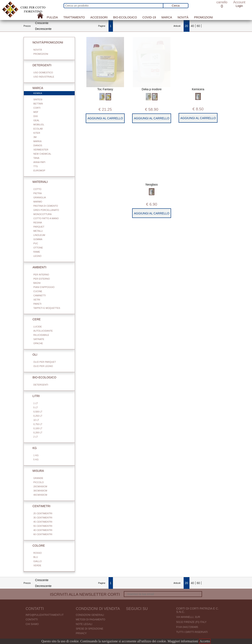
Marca (167, 17)
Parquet (39, 227)
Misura (36, 471)
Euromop (39, 171)
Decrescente (43, 29)
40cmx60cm (40, 495)
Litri (34, 396)
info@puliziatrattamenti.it (45, 615)
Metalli (38, 231)
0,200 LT (38, 433)
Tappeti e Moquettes (47, 308)
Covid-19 (149, 17)
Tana (36, 158)
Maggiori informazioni (183, 641)
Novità (183, 17)
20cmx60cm (40, 486)
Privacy (81, 633)
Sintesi (38, 99)
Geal (36, 120)
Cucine (38, 291)
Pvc (36, 243)
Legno (38, 256)
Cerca (176, 6)
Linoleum (39, 235)
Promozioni (203, 17)
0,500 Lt (38, 412)
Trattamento (74, 17)
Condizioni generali (90, 615)
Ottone (38, 248)
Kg (32, 448)
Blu (36, 557)
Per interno (41, 275)
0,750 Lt (38, 424)
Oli (33, 355)
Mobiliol (39, 125)
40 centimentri (43, 530)
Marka (38, 141)
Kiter (37, 133)
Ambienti (37, 267)
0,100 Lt (38, 428)
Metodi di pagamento (91, 620)
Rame (37, 252)
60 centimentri (43, 534)
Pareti (38, 304)
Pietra (38, 193)
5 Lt (36, 407)
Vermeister (41, 150)
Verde (37, 565)
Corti (37, 108)
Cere (34, 319)
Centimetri (39, 506)
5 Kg (36, 459)
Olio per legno (43, 366)
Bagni (37, 283)
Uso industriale (44, 77)
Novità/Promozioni (45, 42)
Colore (36, 546)
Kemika (51, 93)
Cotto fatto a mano (46, 218)
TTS (36, 166)
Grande (38, 478)
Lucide (38, 327)
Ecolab (38, 129)
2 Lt (36, 437)
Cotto (37, 189)
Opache (38, 343)
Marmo (38, 202)
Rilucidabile (41, 335)
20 (187, 26)
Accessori (99, 17)
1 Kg (36, 455)
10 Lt (36, 420)
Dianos (38, 145)
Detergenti (40, 65)
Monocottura (43, 214)
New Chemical (42, 154)
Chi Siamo (32, 624)
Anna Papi (39, 162)
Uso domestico (43, 73)
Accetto (205, 641)
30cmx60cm (40, 491)
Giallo (38, 561)
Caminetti (40, 295)
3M (35, 137)
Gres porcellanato (46, 210)
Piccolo (39, 482)
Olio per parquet (45, 362)
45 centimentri (43, 522)
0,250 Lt (38, 416)
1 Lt (36, 403)
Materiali (38, 182)
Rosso (38, 553)
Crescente (42, 23)
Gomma (38, 239)
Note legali (84, 624)
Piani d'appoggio (44, 287)
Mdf (36, 112)
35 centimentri (43, 518)
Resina (38, 223)
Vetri (37, 300)
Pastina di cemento (46, 206)
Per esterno (42, 279)
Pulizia (52, 17)
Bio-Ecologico (125, 17)
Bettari (38, 104)
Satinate (39, 339)
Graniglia (40, 197)
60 (198, 26)
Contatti (32, 620)
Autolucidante (43, 331)
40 (192, 26)
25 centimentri (43, 513)
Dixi (36, 116)
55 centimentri (43, 526)
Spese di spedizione (90, 629)
